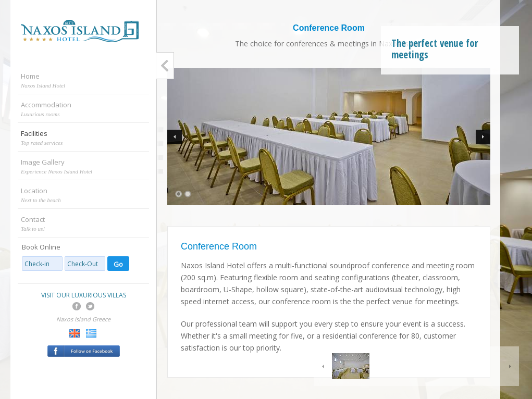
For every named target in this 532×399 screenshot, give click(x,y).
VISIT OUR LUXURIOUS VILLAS (84, 295)
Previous (175, 137)
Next (483, 137)
